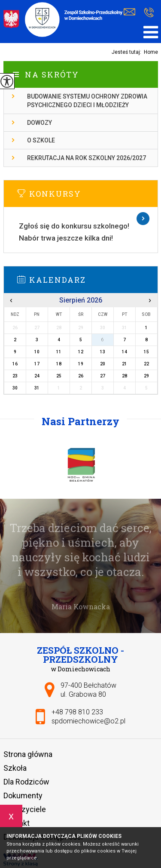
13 (103, 352)
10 (37, 352)
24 (37, 376)
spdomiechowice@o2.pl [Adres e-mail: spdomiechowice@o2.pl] (88, 721)
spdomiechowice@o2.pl (129, 12)
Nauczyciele (25, 809)
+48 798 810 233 (149, 12)
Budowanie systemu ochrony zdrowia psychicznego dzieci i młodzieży (87, 101)
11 (59, 352)
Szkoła (15, 768)
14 (125, 352)
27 (103, 376)
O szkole (41, 140)
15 (146, 352)
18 (59, 364)
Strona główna (28, 754)
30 (15, 388)
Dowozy (39, 123)
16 (15, 364)
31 (37, 388)
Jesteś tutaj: (128, 52)
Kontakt (17, 823)
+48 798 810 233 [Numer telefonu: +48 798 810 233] (77, 712)
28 (125, 376)
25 (59, 376)
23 (15, 376)
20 (103, 364)
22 (146, 364)
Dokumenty (23, 795)
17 (37, 364)
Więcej (81, 219)
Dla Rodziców (26, 782)
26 (81, 376)
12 (81, 352)
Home (151, 52)
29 (146, 376)
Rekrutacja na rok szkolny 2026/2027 (87, 158)
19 (81, 364)
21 (125, 364)
